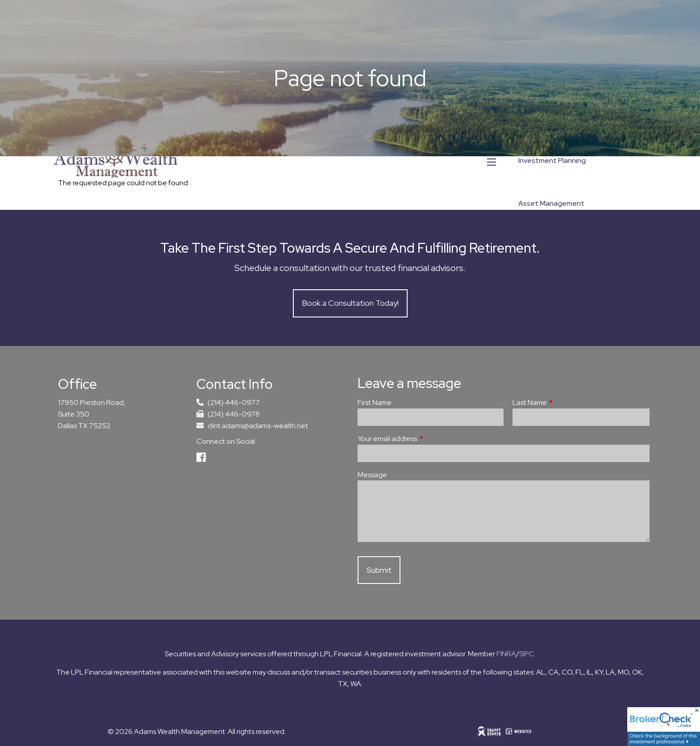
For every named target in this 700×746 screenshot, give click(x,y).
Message (372, 475)
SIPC (527, 654)
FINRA (506, 654)
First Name (375, 402)
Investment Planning (552, 160)
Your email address (420, 439)
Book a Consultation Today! (350, 303)
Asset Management (551, 203)
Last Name (562, 402)
